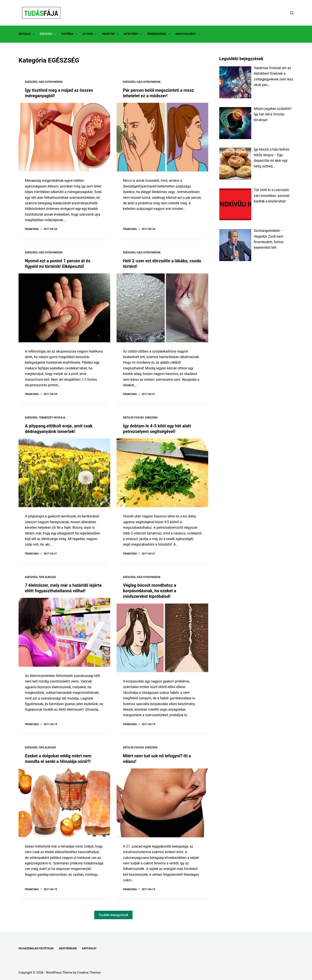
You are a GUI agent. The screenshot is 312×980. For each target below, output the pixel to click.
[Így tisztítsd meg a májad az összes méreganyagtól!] (64, 137)
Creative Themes (89, 973)
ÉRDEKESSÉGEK (160, 34)
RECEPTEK (111, 34)
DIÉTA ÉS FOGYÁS (133, 418)
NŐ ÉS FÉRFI (134, 34)
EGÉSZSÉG (49, 34)
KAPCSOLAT (89, 948)
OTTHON (91, 34)
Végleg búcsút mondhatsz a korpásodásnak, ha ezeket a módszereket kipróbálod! (150, 591)
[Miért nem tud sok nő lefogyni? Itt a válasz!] (162, 803)
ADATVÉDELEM (68, 948)
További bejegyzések (113, 915)
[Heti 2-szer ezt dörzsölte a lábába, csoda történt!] (162, 308)
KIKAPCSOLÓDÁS (188, 34)
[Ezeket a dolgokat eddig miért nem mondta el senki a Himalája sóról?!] (64, 803)
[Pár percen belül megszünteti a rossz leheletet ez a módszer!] (162, 137)
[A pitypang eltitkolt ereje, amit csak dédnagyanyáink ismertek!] (64, 473)
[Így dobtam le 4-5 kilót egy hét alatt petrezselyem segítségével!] (162, 473)
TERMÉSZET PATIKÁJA (52, 418)
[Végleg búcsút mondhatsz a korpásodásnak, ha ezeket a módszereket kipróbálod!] (162, 638)
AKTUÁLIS (27, 34)
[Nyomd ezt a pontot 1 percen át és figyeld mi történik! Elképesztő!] (64, 308)
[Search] (292, 13)
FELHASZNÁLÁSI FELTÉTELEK (36, 948)
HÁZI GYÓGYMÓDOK (51, 82)
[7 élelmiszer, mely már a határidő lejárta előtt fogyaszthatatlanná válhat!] (64, 632)
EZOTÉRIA (70, 34)
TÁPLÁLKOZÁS (47, 577)
